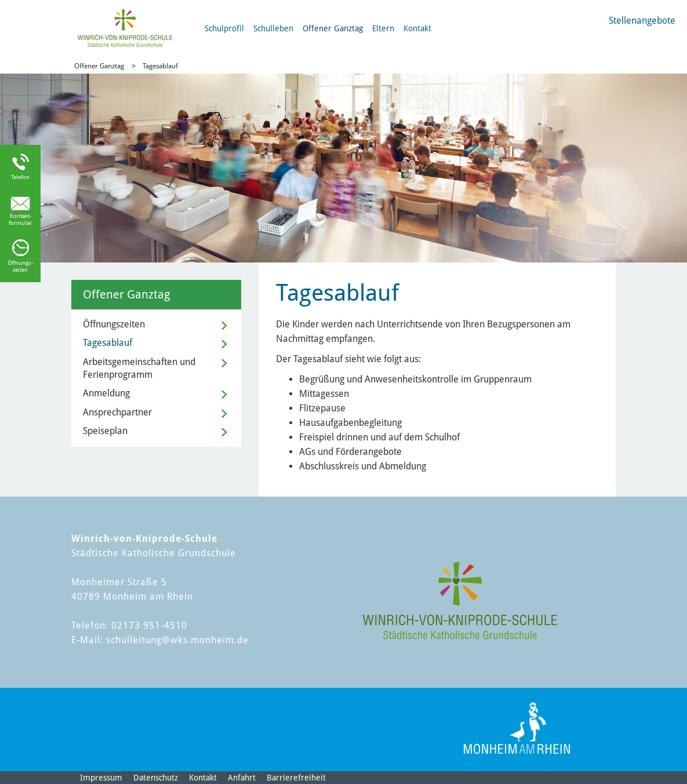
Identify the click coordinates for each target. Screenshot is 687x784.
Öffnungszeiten (114, 324)
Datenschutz (156, 778)
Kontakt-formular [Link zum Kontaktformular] (20, 219)
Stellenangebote (642, 21)
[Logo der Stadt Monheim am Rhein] (517, 728)
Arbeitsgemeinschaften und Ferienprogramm (139, 368)
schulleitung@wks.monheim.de (177, 640)
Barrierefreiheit (296, 778)
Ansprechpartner (117, 412)
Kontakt (417, 28)
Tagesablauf (160, 66)
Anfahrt (242, 778)
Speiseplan (105, 431)
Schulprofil (224, 28)
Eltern (383, 28)
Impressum (101, 778)
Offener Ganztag (333, 28)
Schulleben (273, 28)
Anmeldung (106, 393)
